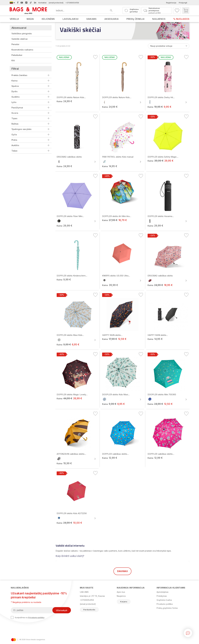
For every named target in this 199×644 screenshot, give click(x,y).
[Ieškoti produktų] (85, 11)
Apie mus (121, 592)
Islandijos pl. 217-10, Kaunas (92, 596)
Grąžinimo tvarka (164, 600)
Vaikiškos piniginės (22, 34)
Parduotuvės (89, 610)
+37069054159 (72, 3)
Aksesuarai (19, 28)
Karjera (124, 602)
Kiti (13, 60)
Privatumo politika (36, 617)
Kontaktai (42, 3)
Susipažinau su (28, 617)
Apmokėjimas (163, 592)
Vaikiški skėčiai (20, 39)
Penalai (15, 44)
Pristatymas (162, 596)
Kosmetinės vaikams (22, 50)
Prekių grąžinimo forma (167, 608)
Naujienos (121, 596)
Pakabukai (17, 55)
